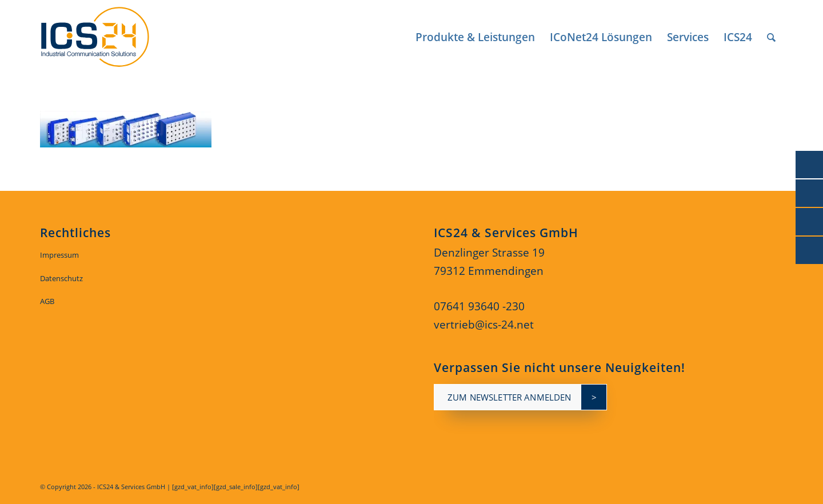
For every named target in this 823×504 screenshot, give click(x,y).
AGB (47, 301)
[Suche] (771, 37)
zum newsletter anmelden (509, 397)
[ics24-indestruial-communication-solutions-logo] (108, 37)
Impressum (59, 255)
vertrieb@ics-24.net (484, 325)
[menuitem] (475, 37)
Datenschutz (61, 278)
